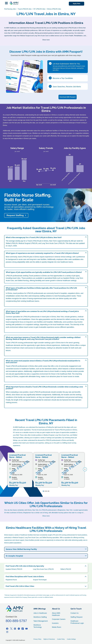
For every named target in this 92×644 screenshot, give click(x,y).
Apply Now (76, 4)
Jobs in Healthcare (40, 613)
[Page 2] (45, 491)
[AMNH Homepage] (14, 3)
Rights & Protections (49, 639)
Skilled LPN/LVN (66, 569)
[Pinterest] (19, 628)
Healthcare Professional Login (77, 622)
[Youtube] (27, 628)
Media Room (57, 627)
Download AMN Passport (68, 97)
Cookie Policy (61, 639)
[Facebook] (7, 628)
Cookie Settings (71, 639)
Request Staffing (15, 215)
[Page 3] (47, 491)
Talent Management (41, 621)
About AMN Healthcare (56, 614)
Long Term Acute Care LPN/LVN (43, 569)
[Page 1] (43, 491)
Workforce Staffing (40, 617)
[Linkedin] (15, 628)
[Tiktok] (23, 628)
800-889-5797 (16, 621)
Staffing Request (77, 617)
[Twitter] (11, 628)
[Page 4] (49, 491)
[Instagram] (7, 632)
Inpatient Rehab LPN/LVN (14, 569)
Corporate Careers (59, 619)
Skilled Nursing (23, 280)
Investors (55, 623)
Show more (46, 40)
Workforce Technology (38, 626)
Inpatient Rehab (69, 278)
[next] (85, 469)
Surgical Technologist (40, 580)
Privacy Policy (37, 639)
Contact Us (75, 613)
